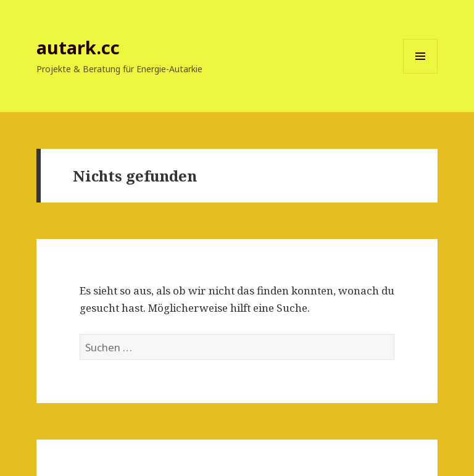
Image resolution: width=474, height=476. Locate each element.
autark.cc (78, 47)
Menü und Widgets (421, 73)
